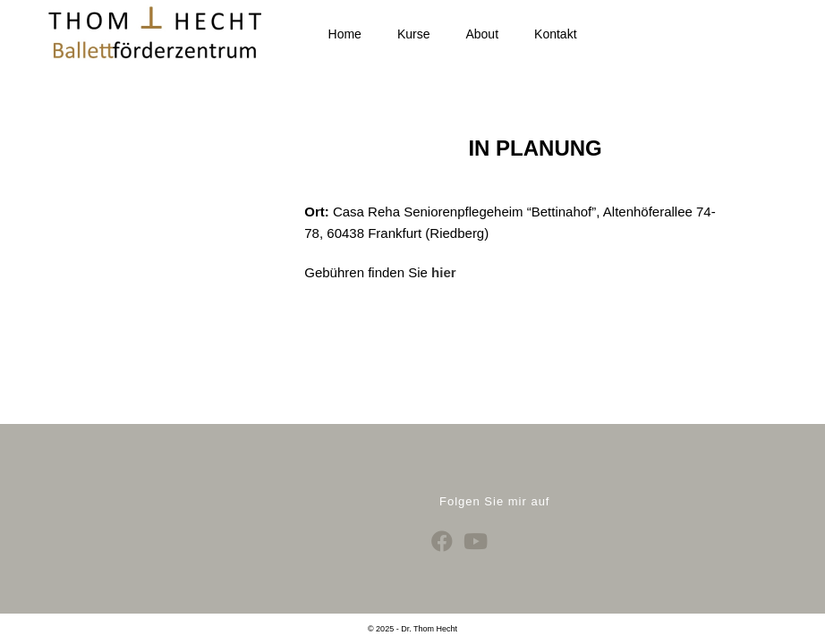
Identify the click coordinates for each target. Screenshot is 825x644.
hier (444, 272)
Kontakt (555, 34)
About (482, 34)
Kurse (414, 34)
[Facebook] (442, 518)
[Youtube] (476, 518)
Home (345, 34)
